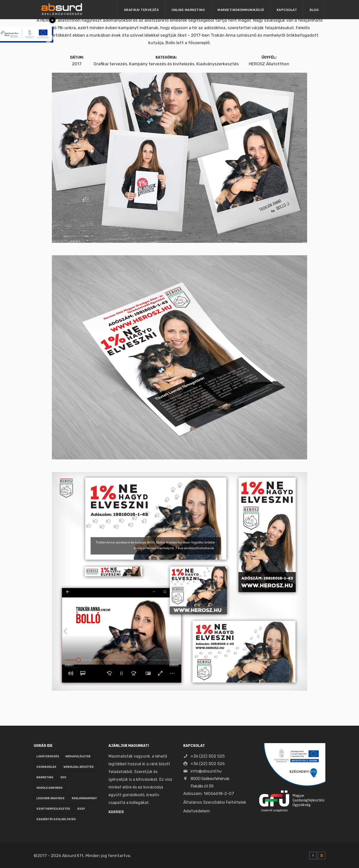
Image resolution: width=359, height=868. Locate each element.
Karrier (116, 812)
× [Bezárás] (52, 20)
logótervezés (48, 756)
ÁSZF (81, 809)
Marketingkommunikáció (241, 10)
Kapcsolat (287, 10)
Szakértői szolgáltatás (56, 819)
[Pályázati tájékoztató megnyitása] (27, 27)
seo (63, 777)
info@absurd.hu (202, 771)
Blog (314, 10)
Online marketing (188, 10)
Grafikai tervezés (141, 10)
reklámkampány (84, 798)
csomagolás (46, 767)
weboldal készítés (79, 767)
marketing (45, 777)
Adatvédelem (197, 811)
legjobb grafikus (50, 798)
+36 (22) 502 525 (204, 756)
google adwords (49, 788)
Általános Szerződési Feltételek (215, 802)
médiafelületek (78, 756)
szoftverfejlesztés (53, 809)
